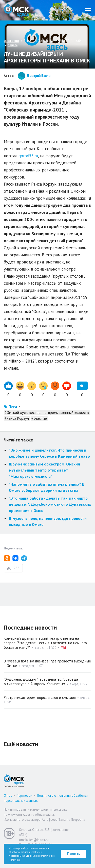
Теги (13, 407)
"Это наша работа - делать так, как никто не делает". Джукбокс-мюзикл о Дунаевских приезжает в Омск (50, 504)
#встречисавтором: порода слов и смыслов (40, 697)
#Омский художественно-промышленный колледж (47, 413)
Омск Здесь (16, 10)
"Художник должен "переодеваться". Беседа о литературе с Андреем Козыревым (41, 682)
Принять (74, 854)
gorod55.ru (28, 156)
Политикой (15, 860)
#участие (39, 418)
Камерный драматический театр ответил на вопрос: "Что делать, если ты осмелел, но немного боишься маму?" (45, 643)
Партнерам (24, 796)
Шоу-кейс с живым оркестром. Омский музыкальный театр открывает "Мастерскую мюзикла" (44, 470)
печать (13, 45)
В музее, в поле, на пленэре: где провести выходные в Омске (47, 663)
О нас (8, 796)
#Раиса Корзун (17, 418)
